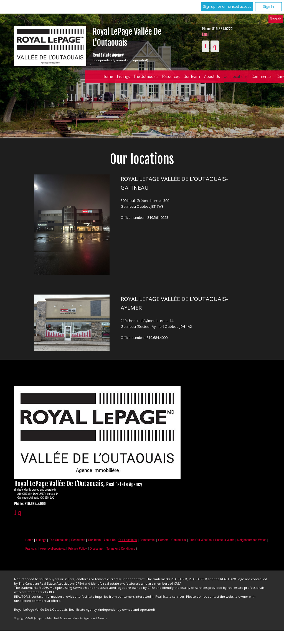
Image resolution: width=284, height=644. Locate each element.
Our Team (192, 76)
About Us (212, 76)
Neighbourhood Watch (252, 540)
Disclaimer (97, 548)
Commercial (147, 540)
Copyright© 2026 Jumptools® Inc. (34, 618)
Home (108, 76)
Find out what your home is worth (211, 540)
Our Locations (236, 76)
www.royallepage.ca (53, 548)
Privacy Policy (77, 548)
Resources (171, 76)
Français (276, 19)
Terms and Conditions (121, 548)
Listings (123, 76)
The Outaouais (146, 76)
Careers (163, 540)
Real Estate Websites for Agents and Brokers (81, 618)
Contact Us (179, 540)
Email (206, 34)
